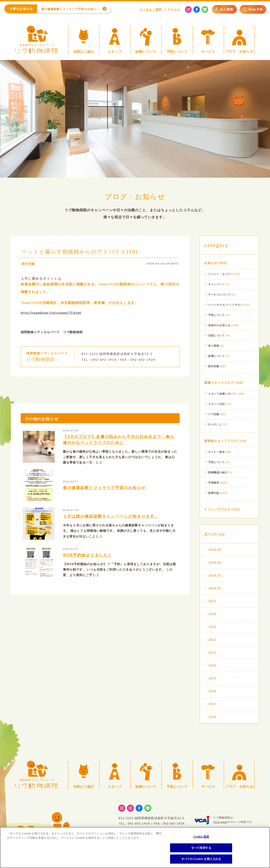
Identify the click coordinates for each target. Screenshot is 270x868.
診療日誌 (214, 493)
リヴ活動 (214, 414)
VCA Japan (220, 822)
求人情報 (214, 346)
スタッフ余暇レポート (222, 394)
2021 (212, 652)
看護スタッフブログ (219, 383)
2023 (212, 627)
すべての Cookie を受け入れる (201, 859)
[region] (135, 848)
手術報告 (214, 483)
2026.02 (215, 575)
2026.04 (215, 550)
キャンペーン (217, 284)
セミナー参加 (217, 452)
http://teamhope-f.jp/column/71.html (51, 319)
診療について (217, 356)
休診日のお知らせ (219, 325)
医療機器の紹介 (218, 472)
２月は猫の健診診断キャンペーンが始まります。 (111, 522)
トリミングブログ (217, 509)
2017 (212, 704)
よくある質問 (151, 10)
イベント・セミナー (221, 274)
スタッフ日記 (217, 404)
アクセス (174, 10)
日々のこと (215, 424)
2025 (212, 601)
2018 (212, 691)
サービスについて (219, 294)
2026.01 (215, 588)
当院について (217, 335)
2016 (212, 717)
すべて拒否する (201, 848)
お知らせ (211, 263)
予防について (217, 315)
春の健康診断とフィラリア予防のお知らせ (104, 494)
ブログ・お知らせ (135, 196)
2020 (212, 665)
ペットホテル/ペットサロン (226, 305)
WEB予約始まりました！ (88, 561)
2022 (212, 640)
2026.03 (215, 562)
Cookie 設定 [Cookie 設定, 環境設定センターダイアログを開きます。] (201, 837)
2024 (212, 614)
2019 (212, 678)
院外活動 (28, 270)
